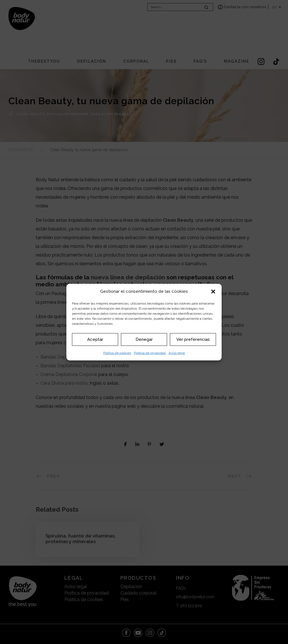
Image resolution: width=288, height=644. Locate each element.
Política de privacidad (150, 353)
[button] (213, 291)
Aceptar (95, 339)
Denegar (144, 339)
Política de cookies (117, 353)
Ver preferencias (193, 339)
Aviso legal (177, 353)
